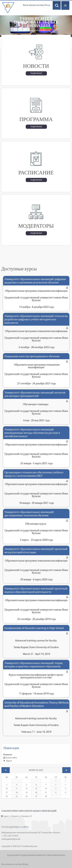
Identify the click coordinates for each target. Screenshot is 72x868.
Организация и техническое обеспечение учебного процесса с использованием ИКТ (34, 474)
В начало (8, 754)
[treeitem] (36, 755)
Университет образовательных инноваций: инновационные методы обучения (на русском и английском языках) (32, 433)
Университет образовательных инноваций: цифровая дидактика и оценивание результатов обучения (35, 281)
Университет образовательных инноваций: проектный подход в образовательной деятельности (36, 590)
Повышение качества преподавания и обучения (32, 356)
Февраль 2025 (36, 770)
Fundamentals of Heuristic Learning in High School (34, 628)
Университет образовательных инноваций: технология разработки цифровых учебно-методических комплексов (36, 319)
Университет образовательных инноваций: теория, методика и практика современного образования (34, 665)
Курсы (9, 761)
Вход (47, 5)
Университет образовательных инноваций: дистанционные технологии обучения (29, 514)
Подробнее (36, 73)
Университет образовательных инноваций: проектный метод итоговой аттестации (36, 551)
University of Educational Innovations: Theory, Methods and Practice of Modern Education (37, 704)
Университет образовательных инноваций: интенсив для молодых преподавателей (35, 394)
